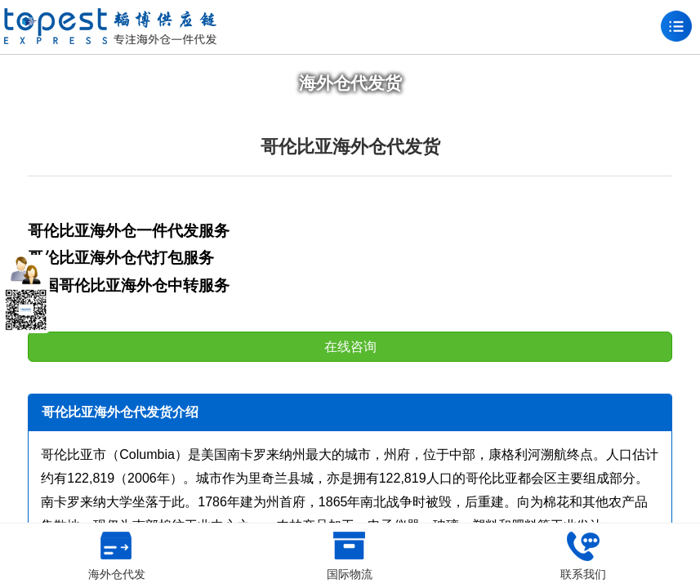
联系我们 (583, 556)
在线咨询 (350, 347)
